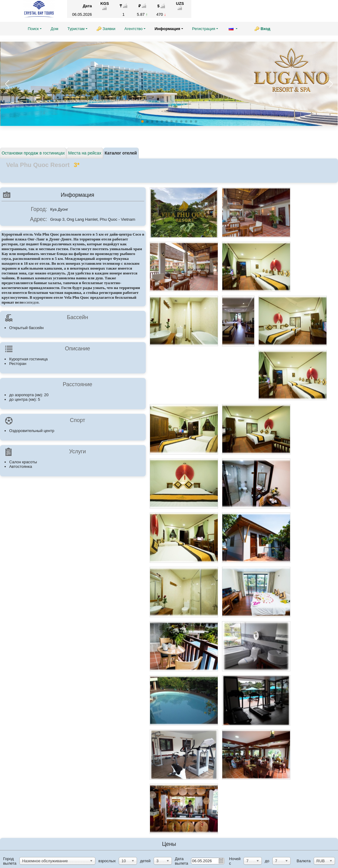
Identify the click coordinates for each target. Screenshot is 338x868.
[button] (331, 84)
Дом (55, 29)
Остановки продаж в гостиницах (33, 153)
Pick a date (221, 861)
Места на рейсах (85, 153)
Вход (265, 29)
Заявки (109, 29)
